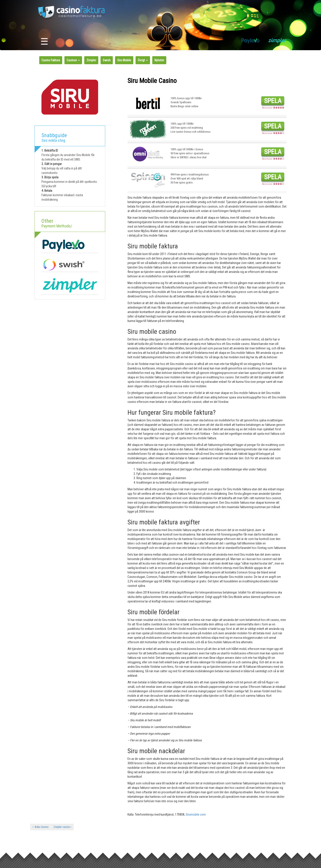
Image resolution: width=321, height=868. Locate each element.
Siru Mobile (124, 60)
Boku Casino (40, 827)
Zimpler (91, 60)
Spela (273, 101)
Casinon (73, 60)
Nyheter (159, 60)
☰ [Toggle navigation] (44, 42)
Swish (107, 60)
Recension (273, 108)
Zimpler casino (62, 827)
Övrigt (143, 60)
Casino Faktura (51, 60)
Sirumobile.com (196, 814)
